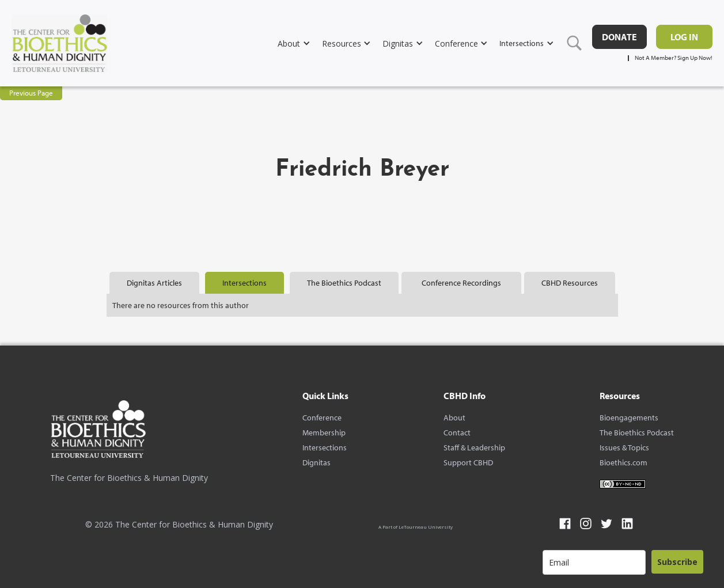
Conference (322, 418)
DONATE (619, 37)
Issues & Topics (624, 447)
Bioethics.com (623, 462)
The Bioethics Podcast (637, 433)
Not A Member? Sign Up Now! (674, 58)
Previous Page (31, 93)
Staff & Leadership (474, 447)
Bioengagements (629, 418)
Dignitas (316, 462)
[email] (594, 562)
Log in (684, 37)
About (454, 418)
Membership (324, 433)
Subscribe (677, 562)
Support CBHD (468, 462)
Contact (457, 433)
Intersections (325, 447)
